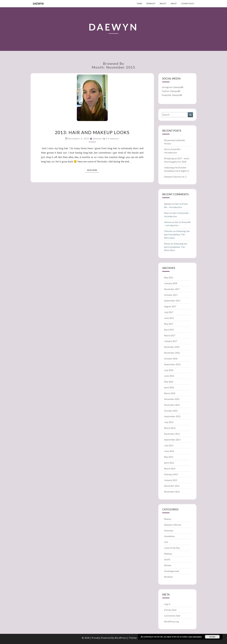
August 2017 (170, 306)
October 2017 (171, 295)
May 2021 (169, 277)
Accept (212, 637)
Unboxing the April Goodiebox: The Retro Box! (177, 234)
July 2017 (169, 312)
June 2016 (169, 376)
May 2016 (169, 382)
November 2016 (172, 353)
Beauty (163, 3)
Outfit (167, 559)
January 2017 (171, 341)
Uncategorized (171, 571)
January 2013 (171, 480)
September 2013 (172, 440)
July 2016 (169, 370)
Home (139, 3)
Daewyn (38, 4)
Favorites (169, 531)
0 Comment (112, 139)
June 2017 (169, 318)
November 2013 (172, 434)
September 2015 (172, 416)
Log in (167, 604)
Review (168, 565)
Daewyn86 (178, 87)
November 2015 (172, 405)
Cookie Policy (188, 3)
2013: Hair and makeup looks (92, 132)
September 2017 (172, 301)
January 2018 (171, 283)
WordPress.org (171, 621)
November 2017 (172, 289)
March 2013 (170, 469)
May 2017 (169, 324)
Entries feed (170, 610)
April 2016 (169, 387)
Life (166, 542)
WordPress (121, 638)
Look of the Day (172, 548)
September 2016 (172, 364)
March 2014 (170, 428)
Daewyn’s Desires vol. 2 (175, 177)
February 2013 (171, 474)
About (174, 3)
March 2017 (170, 335)
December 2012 (172, 486)
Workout (151, 3)
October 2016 (171, 359)
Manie (167, 244)
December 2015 (172, 399)
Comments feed (172, 616)
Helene (168, 222)
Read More (93, 170)
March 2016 (170, 393)
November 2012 (172, 492)
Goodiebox (169, 536)
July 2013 (169, 445)
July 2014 (169, 422)
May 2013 (169, 457)
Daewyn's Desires (173, 525)
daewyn (97, 139)
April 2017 (169, 330)
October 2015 (171, 411)
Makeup (168, 554)
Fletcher (168, 231)
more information (195, 637)
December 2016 (172, 347)
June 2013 (169, 451)
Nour (167, 213)
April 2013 (169, 463)
